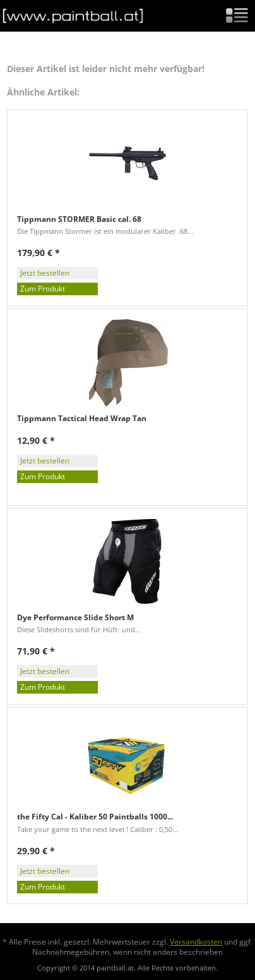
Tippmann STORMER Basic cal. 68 (79, 219)
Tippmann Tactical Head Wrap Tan (82, 419)
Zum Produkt (43, 289)
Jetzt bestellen (45, 273)
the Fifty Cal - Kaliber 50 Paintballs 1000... (95, 817)
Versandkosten (196, 942)
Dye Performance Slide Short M (75, 618)
